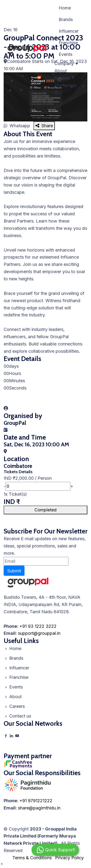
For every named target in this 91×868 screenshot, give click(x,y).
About (61, 71)
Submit (14, 571)
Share (44, 126)
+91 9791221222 (36, 801)
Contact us (65, 85)
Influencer (69, 31)
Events (66, 54)
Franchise (68, 43)
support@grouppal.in (39, 633)
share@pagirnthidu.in (39, 808)
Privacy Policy (69, 858)
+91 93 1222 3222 (38, 626)
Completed (45, 510)
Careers (62, 78)
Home (65, 8)
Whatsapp (17, 126)
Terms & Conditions (32, 858)
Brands (66, 19)
